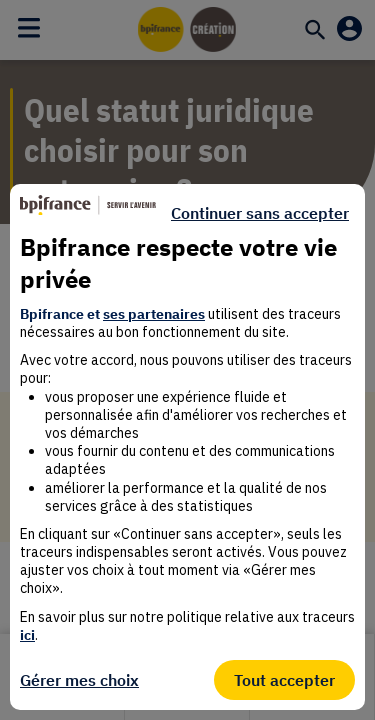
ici (27, 635)
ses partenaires (154, 314)
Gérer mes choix (79, 680)
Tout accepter (284, 680)
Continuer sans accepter (260, 213)
